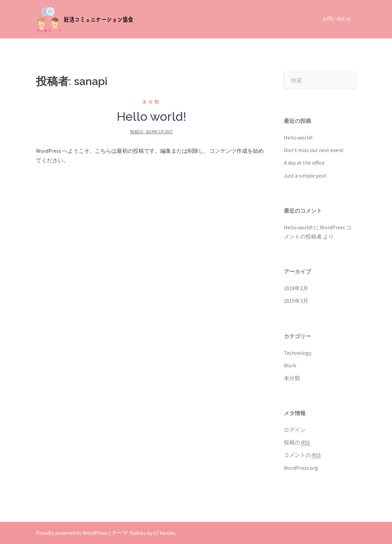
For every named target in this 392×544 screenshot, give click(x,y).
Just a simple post (305, 176)
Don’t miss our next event (314, 150)
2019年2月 (296, 288)
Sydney (138, 533)
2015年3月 (296, 301)
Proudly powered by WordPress (72, 533)
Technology (298, 353)
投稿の (297, 442)
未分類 (151, 102)
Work (290, 365)
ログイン (295, 430)
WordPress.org (301, 468)
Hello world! (151, 116)
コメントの (302, 455)
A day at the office (304, 163)
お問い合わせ (337, 19)
